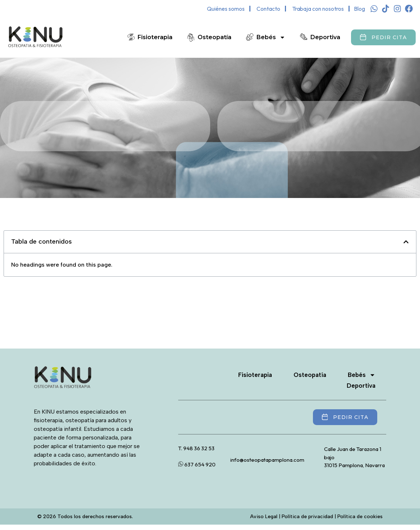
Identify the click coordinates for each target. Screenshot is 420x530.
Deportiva (325, 37)
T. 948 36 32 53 (196, 448)
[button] (406, 242)
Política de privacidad (307, 517)
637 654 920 (197, 464)
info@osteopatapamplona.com (267, 460)
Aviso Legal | (266, 517)
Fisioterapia (155, 37)
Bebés (271, 37)
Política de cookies (360, 517)
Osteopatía (214, 37)
